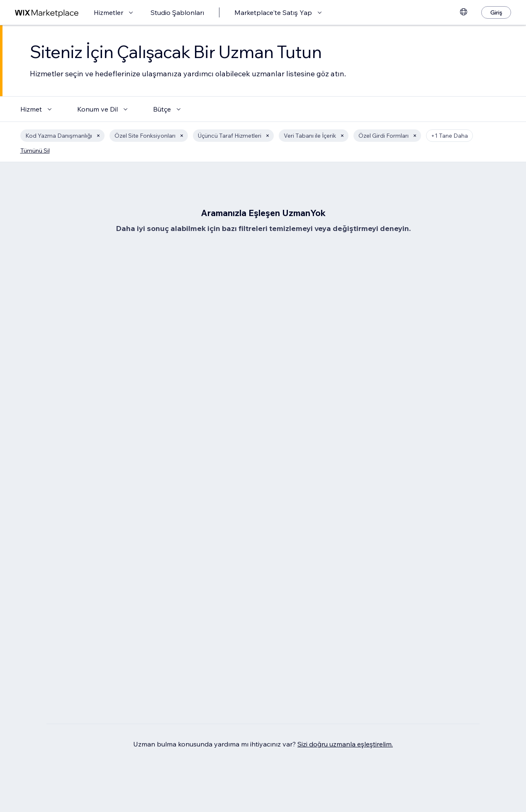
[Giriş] (496, 12)
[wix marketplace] (47, 13)
